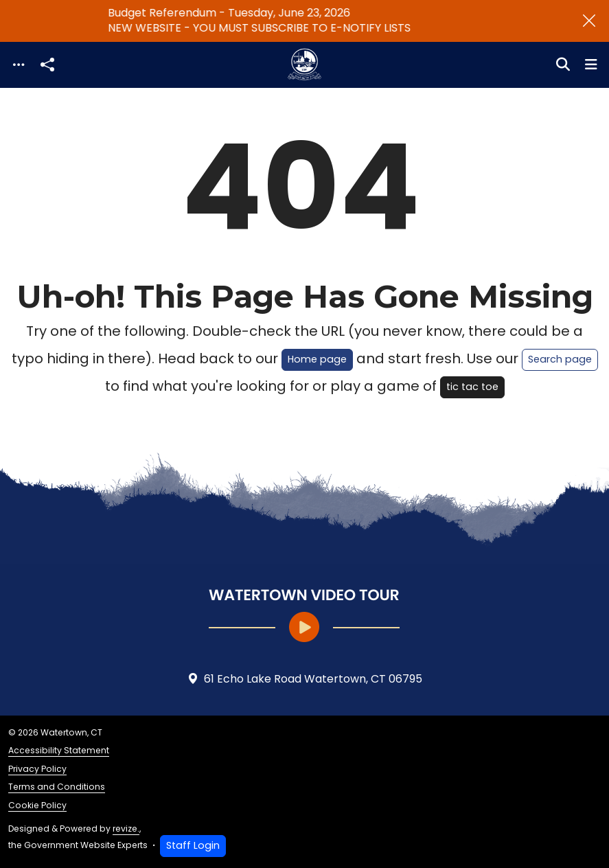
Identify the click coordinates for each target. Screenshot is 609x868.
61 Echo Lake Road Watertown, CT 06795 (305, 679)
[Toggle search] (563, 65)
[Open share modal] (47, 65)
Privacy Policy (37, 769)
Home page (317, 359)
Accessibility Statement (59, 750)
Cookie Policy (37, 805)
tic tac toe (472, 387)
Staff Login (193, 845)
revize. (126, 829)
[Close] (589, 21)
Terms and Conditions (57, 787)
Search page (560, 359)
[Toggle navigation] (19, 65)
